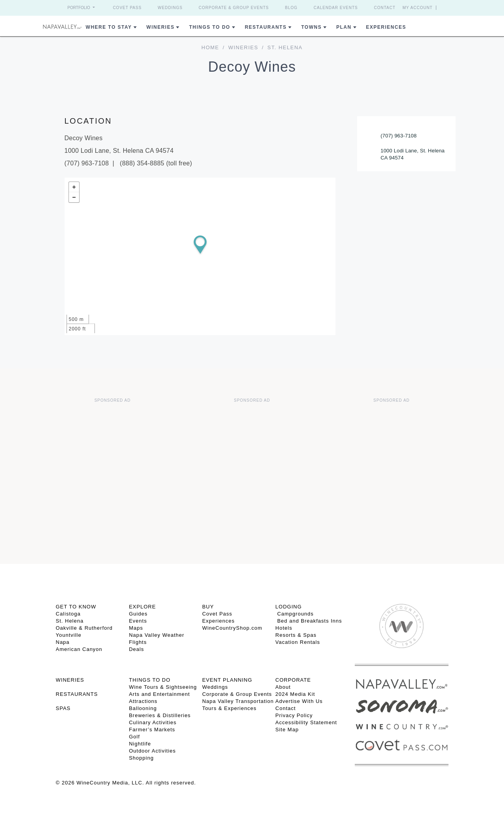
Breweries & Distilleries (160, 715)
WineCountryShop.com (232, 628)
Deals (136, 649)
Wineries (160, 27)
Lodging (288, 607)
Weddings (170, 8)
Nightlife (140, 744)
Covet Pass (127, 8)
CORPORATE (293, 680)
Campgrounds (294, 614)
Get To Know (76, 607)
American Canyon (79, 649)
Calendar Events (336, 8)
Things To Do (209, 27)
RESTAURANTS (77, 694)
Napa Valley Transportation (238, 701)
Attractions (143, 701)
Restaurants (266, 27)
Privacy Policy (294, 715)
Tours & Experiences (229, 708)
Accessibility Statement (306, 722)
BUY (208, 607)
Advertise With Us (299, 701)
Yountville (69, 635)
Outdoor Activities (152, 751)
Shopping (141, 758)
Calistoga (68, 614)
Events (138, 621)
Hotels (284, 628)
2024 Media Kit (295, 694)
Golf (134, 737)
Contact (385, 8)
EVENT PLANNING (227, 680)
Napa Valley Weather (157, 635)
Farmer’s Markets (152, 730)
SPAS (63, 708)
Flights (138, 642)
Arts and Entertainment (159, 694)
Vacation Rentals (297, 642)
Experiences (386, 27)
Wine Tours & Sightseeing (163, 687)
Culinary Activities (153, 722)
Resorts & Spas (296, 635)
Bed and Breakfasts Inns (309, 621)
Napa (63, 642)
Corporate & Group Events (234, 8)
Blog (291, 8)
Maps (136, 628)
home (210, 47)
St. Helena (70, 621)
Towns (311, 27)
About (283, 687)
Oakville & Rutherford (84, 628)
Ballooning (143, 708)
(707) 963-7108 (399, 136)
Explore (142, 607)
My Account (418, 8)
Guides (138, 614)
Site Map (287, 730)
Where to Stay (109, 27)
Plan (344, 27)
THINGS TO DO (149, 680)
